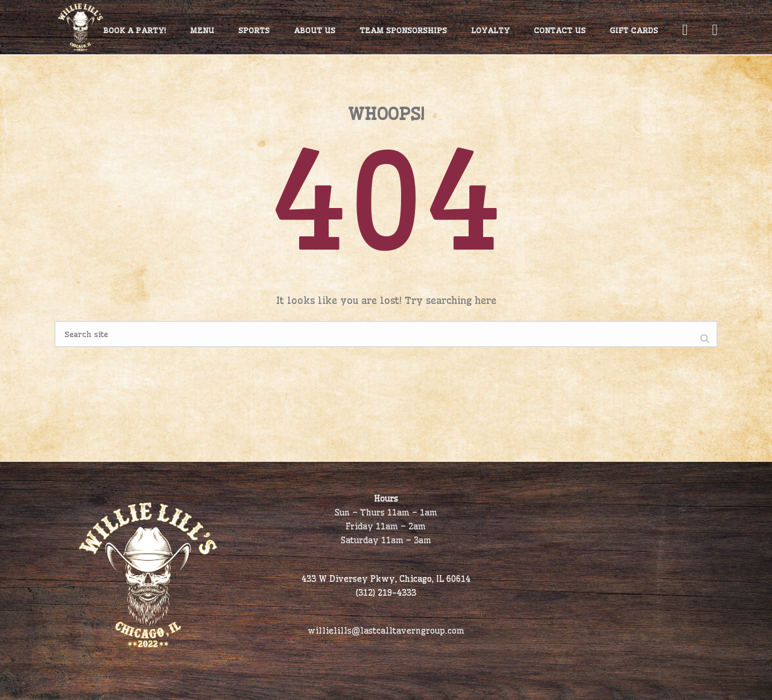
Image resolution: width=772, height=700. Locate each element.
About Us (315, 30)
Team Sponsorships (403, 30)
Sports (254, 30)
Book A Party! (134, 30)
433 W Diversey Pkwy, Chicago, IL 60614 (386, 579)
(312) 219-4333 (386, 593)
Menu (202, 30)
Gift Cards (634, 30)
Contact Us (560, 30)
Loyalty (490, 30)
